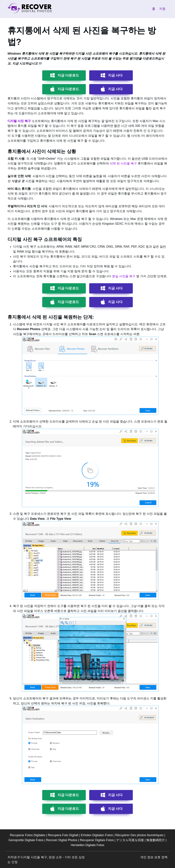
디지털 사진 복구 (19, 121)
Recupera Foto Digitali (63, 835)
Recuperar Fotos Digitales (28, 835)
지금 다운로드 (68, 75)
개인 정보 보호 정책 (154, 857)
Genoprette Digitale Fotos (26, 840)
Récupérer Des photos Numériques (139, 835)
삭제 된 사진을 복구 (123, 163)
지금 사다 (115, 75)
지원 (162, 9)
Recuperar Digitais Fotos (97, 840)
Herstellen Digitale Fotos (87, 845)
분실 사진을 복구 (124, 276)
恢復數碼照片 (156, 840)
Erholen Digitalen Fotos (97, 835)
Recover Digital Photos (62, 840)
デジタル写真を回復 (130, 840)
